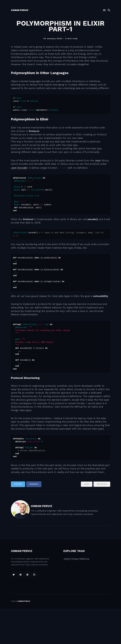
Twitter (18, 521)
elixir (87, 521)
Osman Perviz (20, 11)
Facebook (34, 521)
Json (104, 174)
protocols (102, 521)
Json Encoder (38, 181)
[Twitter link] (14, 610)
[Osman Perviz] (20, 546)
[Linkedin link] (27, 610)
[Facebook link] (21, 610)
